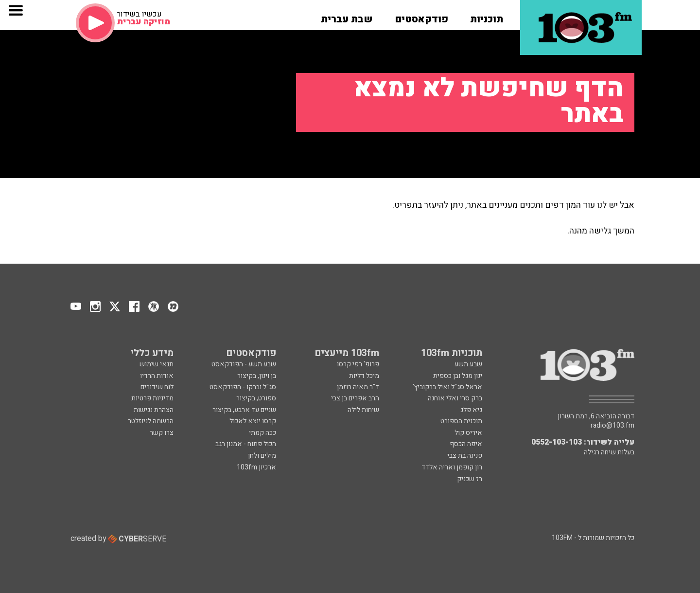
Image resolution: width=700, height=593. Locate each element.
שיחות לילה (363, 410)
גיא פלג (471, 410)
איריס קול (468, 433)
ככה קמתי (262, 433)
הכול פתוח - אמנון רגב (246, 444)
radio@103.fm (612, 426)
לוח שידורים (157, 387)
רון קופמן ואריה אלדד (452, 467)
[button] (487, 16)
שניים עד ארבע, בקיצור (244, 410)
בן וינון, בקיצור (257, 376)
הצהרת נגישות (154, 410)
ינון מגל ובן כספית (458, 376)
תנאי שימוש (157, 364)
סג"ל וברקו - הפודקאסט (243, 387)
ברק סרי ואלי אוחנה (455, 398)
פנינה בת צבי (465, 456)
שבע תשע (468, 364)
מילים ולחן (262, 456)
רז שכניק (470, 479)
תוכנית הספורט (461, 421)
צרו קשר (162, 433)
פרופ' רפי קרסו (358, 364)
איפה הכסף (466, 444)
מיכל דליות (364, 376)
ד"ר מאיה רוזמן (358, 387)
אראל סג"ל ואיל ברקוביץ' (447, 387)
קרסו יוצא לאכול (253, 421)
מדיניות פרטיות (152, 398)
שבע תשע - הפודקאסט (244, 364)
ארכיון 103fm (256, 467)
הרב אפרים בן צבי (355, 398)
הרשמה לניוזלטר (151, 421)
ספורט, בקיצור (256, 398)
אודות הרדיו (157, 376)
